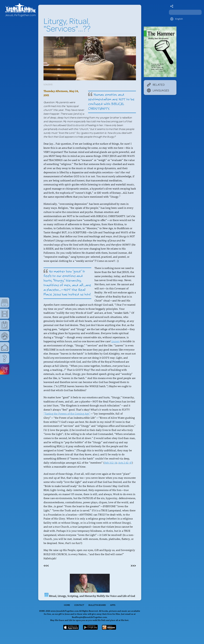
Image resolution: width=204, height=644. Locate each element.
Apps (113, 605)
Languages (158, 90)
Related (156, 85)
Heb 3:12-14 (111, 463)
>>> (133, 565)
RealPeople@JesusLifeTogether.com (89, 617)
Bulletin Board (97, 605)
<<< (46, 565)
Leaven (115, 341)
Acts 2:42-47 (125, 463)
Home (67, 605)
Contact (79, 605)
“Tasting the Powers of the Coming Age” (67, 413)
